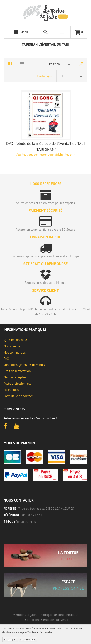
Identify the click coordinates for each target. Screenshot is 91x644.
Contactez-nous (26, 522)
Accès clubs (11, 390)
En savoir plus (28, 639)
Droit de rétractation (17, 371)
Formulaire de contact (18, 396)
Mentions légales (15, 377)
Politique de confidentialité (59, 615)
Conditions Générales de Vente (47, 620)
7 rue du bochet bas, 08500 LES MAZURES (46, 509)
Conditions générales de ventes (24, 365)
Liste (22, 64)
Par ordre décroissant (81, 64)
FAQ (6, 359)
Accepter (11, 639)
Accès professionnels (17, 384)
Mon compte (12, 346)
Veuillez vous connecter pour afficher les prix (45, 155)
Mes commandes (15, 352)
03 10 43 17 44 (32, 515)
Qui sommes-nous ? (17, 340)
